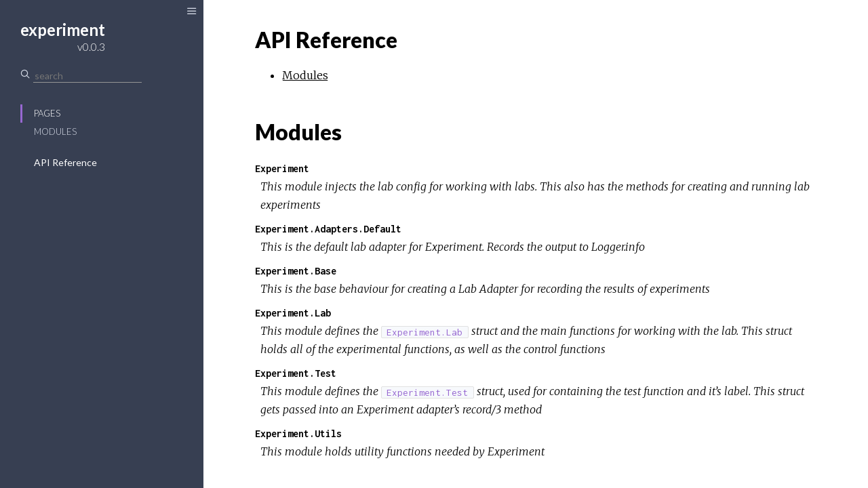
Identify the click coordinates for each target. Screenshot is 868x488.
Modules (55, 131)
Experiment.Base (296, 271)
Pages (47, 113)
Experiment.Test (296, 373)
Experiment (282, 168)
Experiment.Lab (293, 313)
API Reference (65, 162)
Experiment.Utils (298, 433)
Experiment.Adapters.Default (328, 229)
